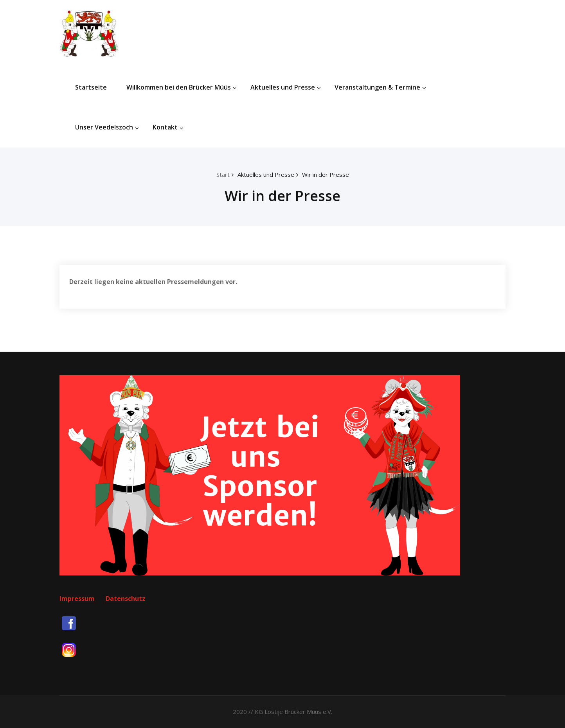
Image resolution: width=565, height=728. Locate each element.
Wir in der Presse (326, 174)
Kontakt (168, 127)
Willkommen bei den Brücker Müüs (182, 87)
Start (223, 174)
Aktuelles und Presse (286, 87)
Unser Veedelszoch (107, 127)
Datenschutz (126, 599)
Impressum (77, 599)
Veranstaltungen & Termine (380, 87)
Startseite (91, 87)
